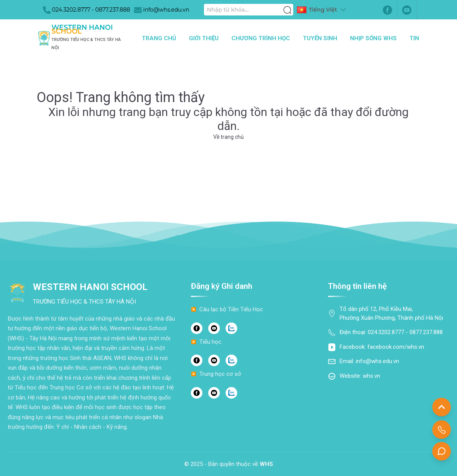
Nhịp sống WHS (373, 38)
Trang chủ (159, 38)
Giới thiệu (204, 38)
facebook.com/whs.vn (396, 347)
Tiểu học (210, 342)
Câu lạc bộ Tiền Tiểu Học (231, 309)
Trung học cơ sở (220, 374)
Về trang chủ (228, 137)
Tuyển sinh (320, 38)
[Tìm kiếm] (287, 6)
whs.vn (371, 376)
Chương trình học (261, 38)
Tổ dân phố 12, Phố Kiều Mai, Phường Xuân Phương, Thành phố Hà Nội (391, 313)
